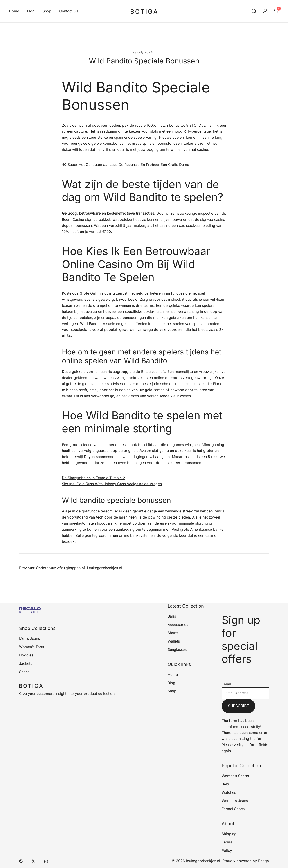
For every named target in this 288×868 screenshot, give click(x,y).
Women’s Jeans (235, 801)
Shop (47, 11)
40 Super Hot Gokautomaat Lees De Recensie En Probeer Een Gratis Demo (126, 165)
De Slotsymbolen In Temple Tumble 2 (93, 478)
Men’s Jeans (29, 638)
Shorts (173, 633)
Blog (31, 11)
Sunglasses (177, 649)
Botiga (263, 861)
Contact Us (69, 11)
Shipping (229, 834)
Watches (229, 792)
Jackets (26, 663)
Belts (226, 784)
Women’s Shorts (235, 776)
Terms (227, 842)
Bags (172, 616)
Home (14, 11)
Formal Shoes (233, 809)
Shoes (24, 672)
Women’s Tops (31, 647)
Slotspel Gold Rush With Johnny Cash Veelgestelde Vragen (112, 484)
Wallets (174, 641)
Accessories (178, 625)
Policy (227, 850)
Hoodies (26, 655)
